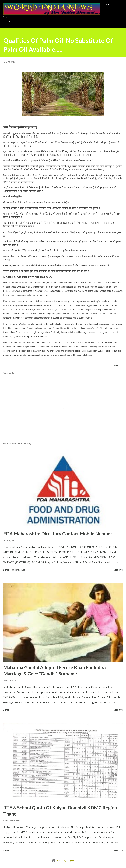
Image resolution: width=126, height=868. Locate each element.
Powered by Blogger (63, 861)
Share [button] (117, 365)
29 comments (19, 570)
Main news (117, 570)
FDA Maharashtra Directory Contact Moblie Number (58, 534)
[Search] (110, 5)
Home (8, 21)
